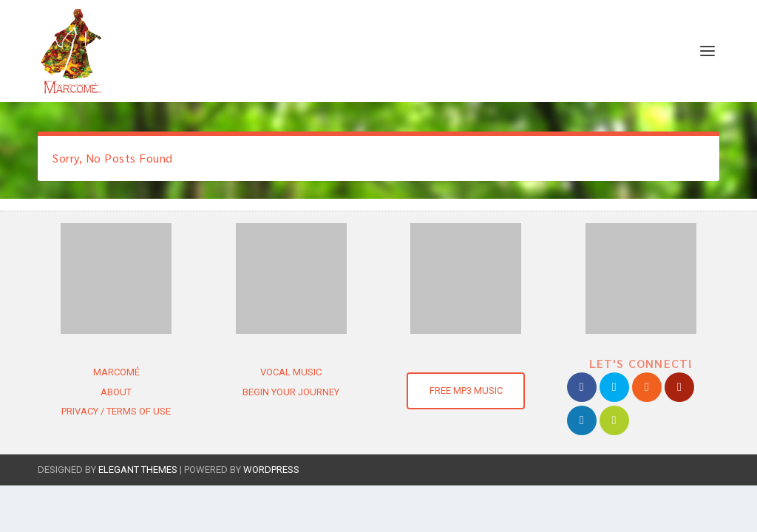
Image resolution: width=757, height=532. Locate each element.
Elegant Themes (138, 470)
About (116, 392)
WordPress (271, 470)
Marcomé (116, 372)
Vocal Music (291, 372)
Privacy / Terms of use (116, 411)
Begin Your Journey (291, 392)
